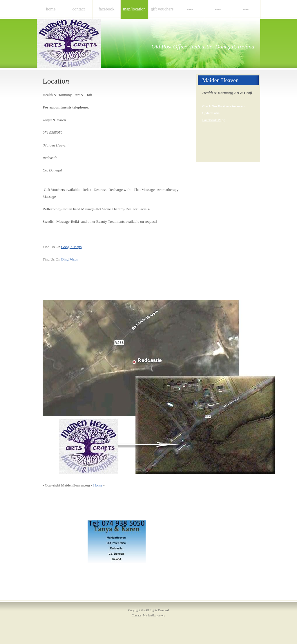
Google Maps (71, 247)
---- (190, 9)
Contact (78, 9)
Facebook (107, 9)
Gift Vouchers (162, 9)
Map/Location (134, 9)
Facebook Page (214, 120)
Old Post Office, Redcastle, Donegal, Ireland (203, 46)
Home (51, 9)
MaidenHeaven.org (154, 615)
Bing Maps (69, 259)
